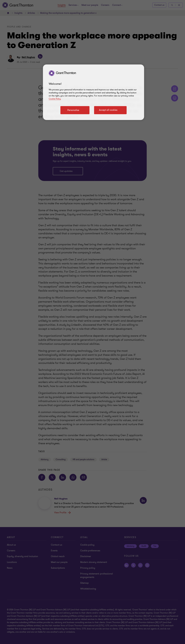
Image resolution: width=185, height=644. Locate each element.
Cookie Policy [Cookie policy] (55, 99)
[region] (94, 92)
